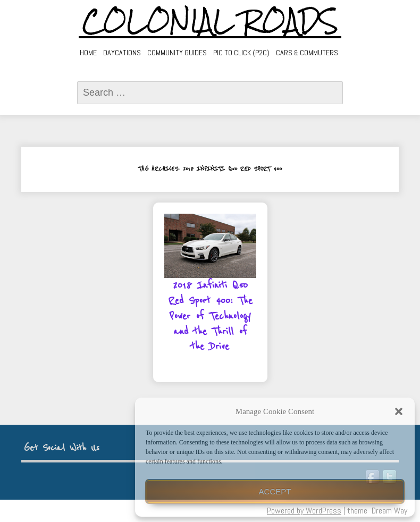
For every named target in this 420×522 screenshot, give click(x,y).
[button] (399, 411)
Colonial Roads (210, 21)
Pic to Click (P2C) (241, 53)
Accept (275, 491)
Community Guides (177, 53)
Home (88, 53)
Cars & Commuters (307, 53)
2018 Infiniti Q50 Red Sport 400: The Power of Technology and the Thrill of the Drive (210, 316)
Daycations (122, 53)
